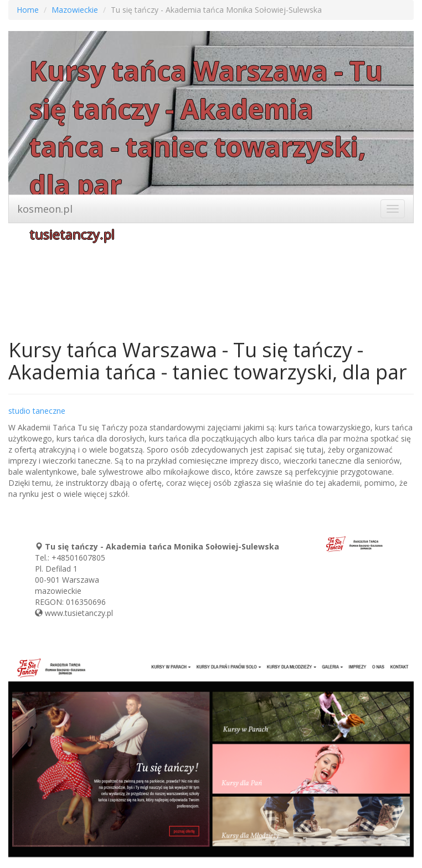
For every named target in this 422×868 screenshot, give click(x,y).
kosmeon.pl (45, 209)
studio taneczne (37, 411)
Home (28, 10)
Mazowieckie (75, 10)
